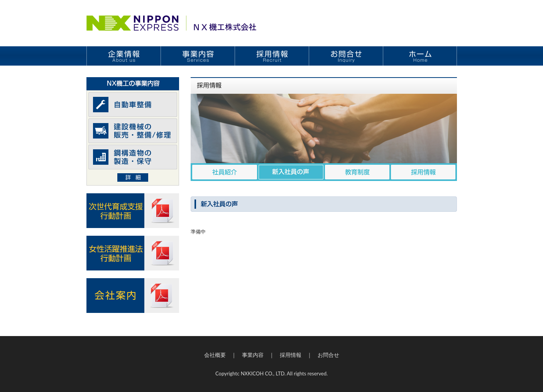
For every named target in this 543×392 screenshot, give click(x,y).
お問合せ (328, 355)
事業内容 (253, 355)
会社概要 (215, 355)
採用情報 (291, 355)
